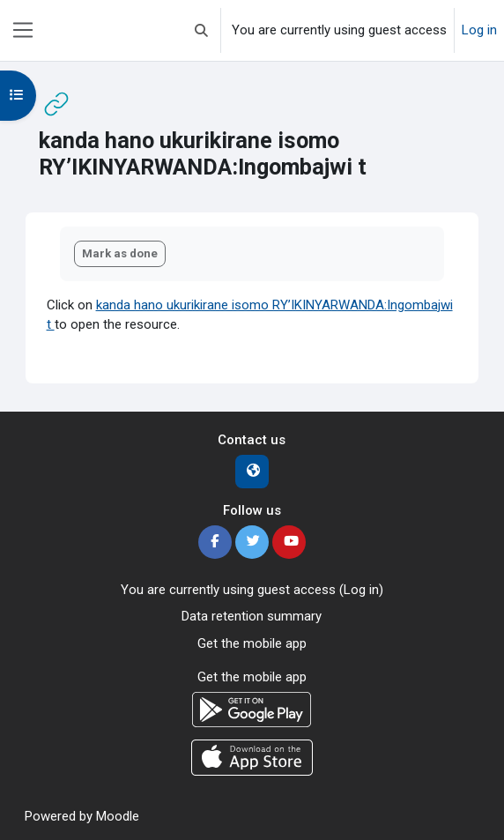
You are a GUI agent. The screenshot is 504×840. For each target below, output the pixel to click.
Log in (479, 30)
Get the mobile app (252, 643)
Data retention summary (252, 616)
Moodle (118, 816)
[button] (201, 30)
